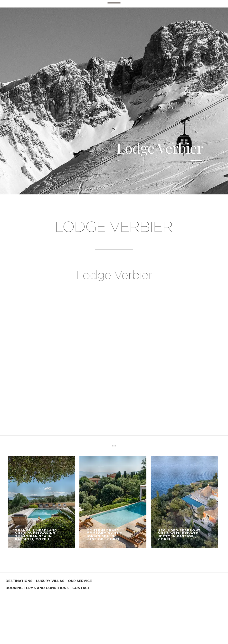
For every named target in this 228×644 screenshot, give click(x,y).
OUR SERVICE (80, 581)
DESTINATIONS (19, 581)
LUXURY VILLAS (50, 581)
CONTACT (81, 588)
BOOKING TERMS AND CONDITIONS (37, 588)
